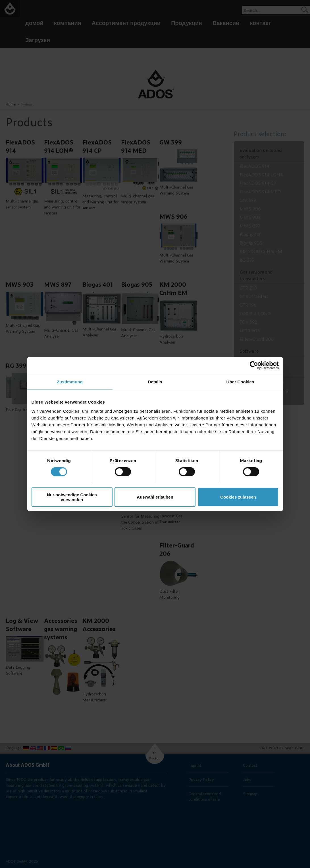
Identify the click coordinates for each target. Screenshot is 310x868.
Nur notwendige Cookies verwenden (72, 497)
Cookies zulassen (238, 497)
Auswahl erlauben (155, 497)
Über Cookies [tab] (240, 382)
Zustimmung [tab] (70, 382)
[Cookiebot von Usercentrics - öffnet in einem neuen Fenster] (254, 365)
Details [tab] (155, 382)
